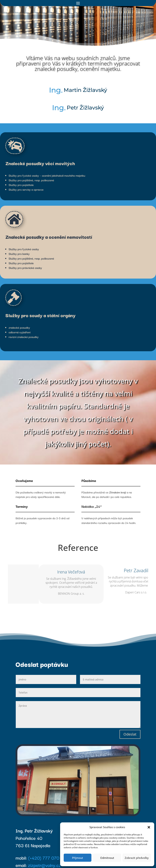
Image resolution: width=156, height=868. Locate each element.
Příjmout (78, 858)
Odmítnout (107, 858)
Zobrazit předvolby (137, 858)
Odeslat (130, 734)
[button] (149, 827)
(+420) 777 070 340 (48, 858)
